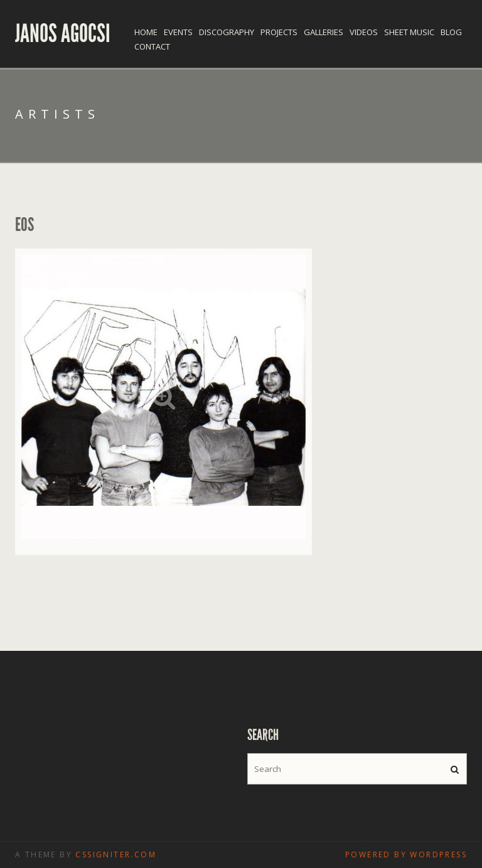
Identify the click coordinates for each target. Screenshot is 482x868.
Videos (364, 32)
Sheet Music (409, 32)
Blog (451, 32)
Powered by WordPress (406, 855)
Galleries (324, 32)
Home (146, 32)
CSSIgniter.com (116, 855)
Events (178, 32)
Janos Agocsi (63, 34)
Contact (152, 46)
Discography (227, 32)
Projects (279, 32)
